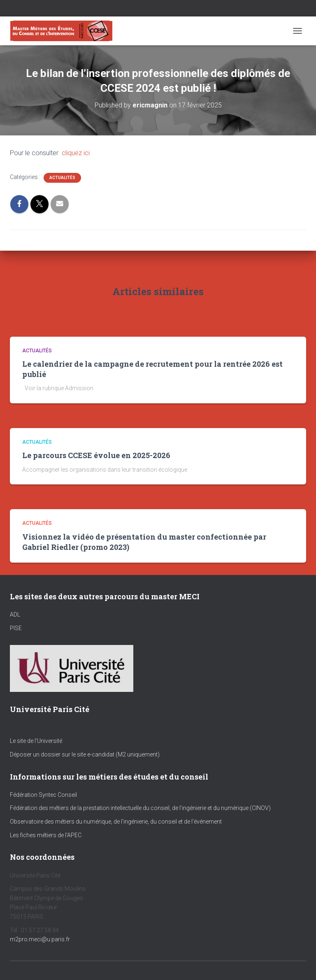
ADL (15, 615)
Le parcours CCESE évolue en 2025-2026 (96, 455)
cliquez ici (76, 153)
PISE (16, 628)
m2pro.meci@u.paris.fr (40, 939)
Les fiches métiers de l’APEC (46, 835)
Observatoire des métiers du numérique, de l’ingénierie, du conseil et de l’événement (116, 822)
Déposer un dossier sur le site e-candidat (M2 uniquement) (85, 754)
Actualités (62, 178)
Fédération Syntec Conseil (43, 795)
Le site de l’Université (36, 741)
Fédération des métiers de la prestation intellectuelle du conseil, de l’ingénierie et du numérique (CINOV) (140, 808)
